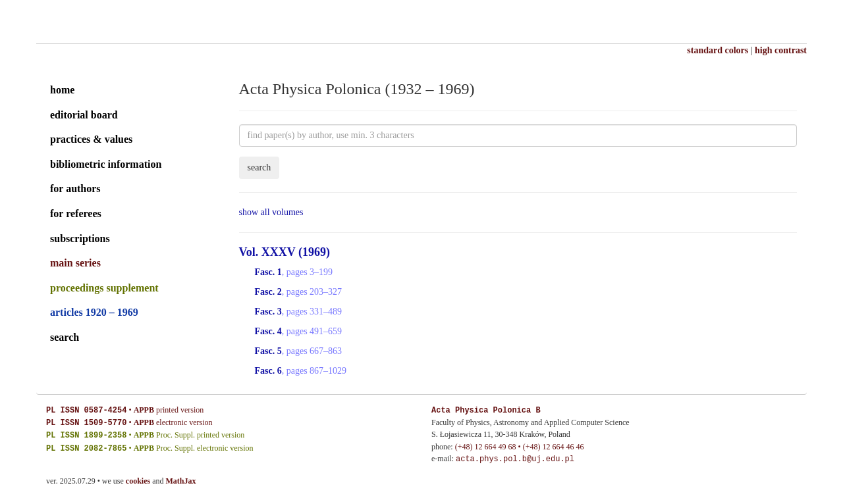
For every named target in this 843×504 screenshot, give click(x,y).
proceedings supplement (104, 288)
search (65, 337)
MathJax (181, 481)
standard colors (718, 50)
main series (75, 263)
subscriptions (80, 239)
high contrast (781, 50)
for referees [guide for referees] (76, 214)
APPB (144, 411)
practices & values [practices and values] (91, 139)
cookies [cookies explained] (138, 481)
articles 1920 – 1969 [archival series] (94, 312)
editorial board (84, 115)
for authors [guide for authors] (75, 189)
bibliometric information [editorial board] (106, 164)
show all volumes (271, 212)
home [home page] (62, 90)
